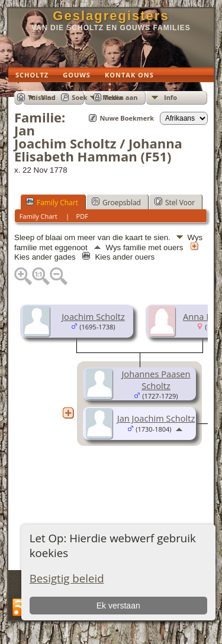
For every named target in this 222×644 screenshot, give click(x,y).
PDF (82, 216)
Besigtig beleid (67, 578)
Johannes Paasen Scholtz (156, 380)
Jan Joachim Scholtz (156, 418)
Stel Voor (175, 202)
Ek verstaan (118, 606)
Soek (79, 97)
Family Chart (52, 202)
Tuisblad (41, 97)
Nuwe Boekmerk (127, 118)
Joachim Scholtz (93, 316)
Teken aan (121, 97)
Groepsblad (116, 202)
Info (170, 97)
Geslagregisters (111, 16)
